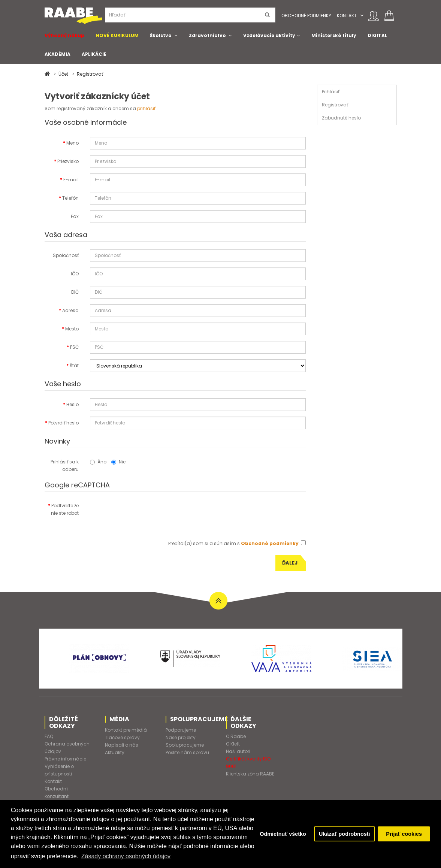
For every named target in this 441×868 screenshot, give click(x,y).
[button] (362, 16)
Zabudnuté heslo (341, 118)
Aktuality (115, 752)
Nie (118, 462)
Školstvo (161, 35)
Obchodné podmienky (306, 16)
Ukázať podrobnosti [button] (344, 834)
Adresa (70, 310)
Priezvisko (68, 161)
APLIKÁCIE (94, 54)
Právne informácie (65, 759)
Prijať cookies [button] (404, 834)
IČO (75, 274)
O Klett (233, 744)
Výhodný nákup (64, 35)
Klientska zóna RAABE (250, 774)
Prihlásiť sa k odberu (65, 465)
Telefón (70, 198)
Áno (98, 462)
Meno (73, 143)
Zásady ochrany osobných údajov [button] (126, 856)
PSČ (74, 347)
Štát (74, 365)
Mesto (72, 329)
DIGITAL (377, 35)
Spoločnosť (66, 255)
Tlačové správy (122, 737)
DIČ (75, 292)
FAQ (49, 736)
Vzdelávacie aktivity (269, 35)
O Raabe (236, 736)
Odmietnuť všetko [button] (283, 834)
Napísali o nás (122, 745)
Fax (75, 216)
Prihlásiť (331, 92)
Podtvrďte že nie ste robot (65, 509)
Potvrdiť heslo (64, 423)
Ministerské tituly (334, 35)
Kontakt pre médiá (126, 730)
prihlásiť (146, 108)
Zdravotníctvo (207, 35)
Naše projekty (181, 737)
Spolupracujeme (185, 745)
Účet (63, 74)
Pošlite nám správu (187, 752)
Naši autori (238, 751)
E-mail (71, 180)
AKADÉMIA (58, 54)
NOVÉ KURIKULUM (117, 35)
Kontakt (347, 16)
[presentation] (147, 514)
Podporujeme (181, 730)
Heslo (73, 404)
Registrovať (90, 74)
